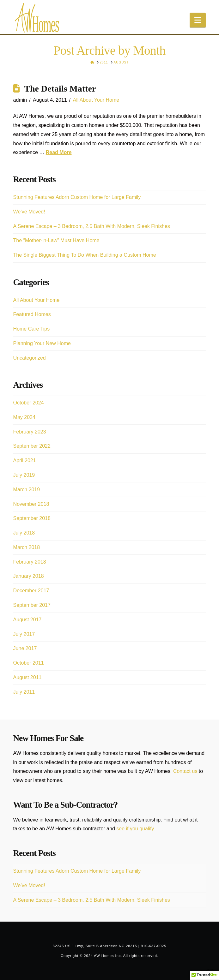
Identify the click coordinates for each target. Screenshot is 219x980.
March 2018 (27, 547)
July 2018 (24, 533)
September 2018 (32, 518)
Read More (59, 152)
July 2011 (24, 692)
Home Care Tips (32, 329)
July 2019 (24, 475)
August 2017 (27, 620)
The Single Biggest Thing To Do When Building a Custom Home (85, 255)
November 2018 (31, 504)
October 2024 (29, 403)
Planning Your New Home (42, 343)
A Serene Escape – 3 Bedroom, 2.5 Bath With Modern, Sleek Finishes (92, 226)
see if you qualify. (136, 829)
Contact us (185, 771)
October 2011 (29, 663)
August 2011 (27, 677)
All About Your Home (96, 100)
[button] (198, 20)
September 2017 (32, 605)
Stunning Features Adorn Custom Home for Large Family (77, 197)
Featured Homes (32, 314)
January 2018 (29, 576)
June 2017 (25, 648)
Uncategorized (30, 358)
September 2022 (32, 446)
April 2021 (25, 460)
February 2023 (30, 432)
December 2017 (31, 591)
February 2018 (30, 562)
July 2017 (24, 634)
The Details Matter (60, 89)
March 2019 (27, 490)
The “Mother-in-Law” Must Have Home (56, 240)
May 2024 (24, 417)
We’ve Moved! (29, 212)
